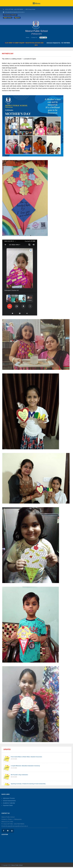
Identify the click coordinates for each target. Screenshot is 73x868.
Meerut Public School (17, 865)
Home (27, 38)
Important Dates (8, 805)
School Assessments (9, 801)
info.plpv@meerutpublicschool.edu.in (15, 12)
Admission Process (9, 798)
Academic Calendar (9, 803)
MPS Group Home (30, 9)
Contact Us (34, 38)
